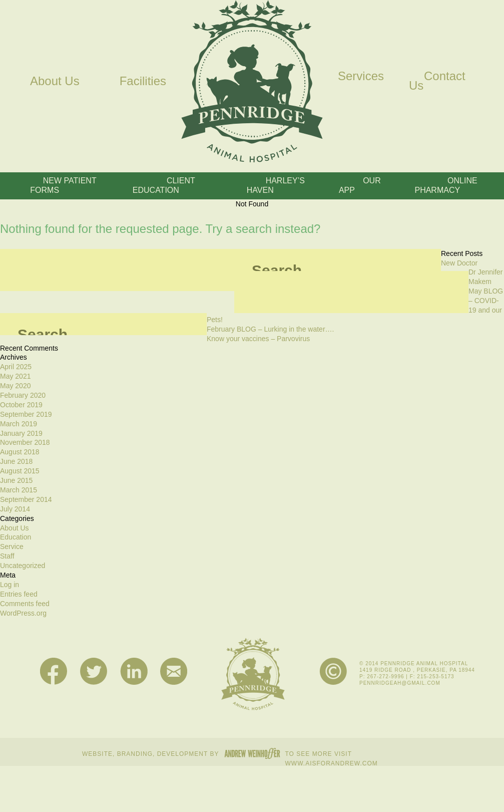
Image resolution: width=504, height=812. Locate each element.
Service (12, 547)
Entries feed (19, 594)
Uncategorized (23, 566)
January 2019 (21, 433)
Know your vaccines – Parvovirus (258, 339)
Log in (10, 585)
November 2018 (25, 442)
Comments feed (25, 604)
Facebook (54, 671)
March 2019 (19, 424)
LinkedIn (134, 671)
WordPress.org (23, 613)
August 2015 (20, 471)
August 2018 (20, 452)
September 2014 (26, 499)
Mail (174, 671)
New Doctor (459, 263)
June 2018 (16, 461)
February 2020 (23, 395)
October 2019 (21, 405)
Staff (7, 556)
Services (361, 76)
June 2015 (16, 480)
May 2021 (15, 376)
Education (16, 537)
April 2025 (16, 367)
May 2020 (15, 386)
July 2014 (15, 509)
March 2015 (19, 490)
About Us (55, 81)
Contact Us (437, 81)
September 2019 (26, 414)
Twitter (94, 671)
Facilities (143, 81)
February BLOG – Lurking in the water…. (270, 329)
